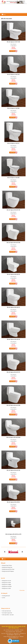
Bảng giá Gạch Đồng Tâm (7, 567)
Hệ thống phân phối (6, 596)
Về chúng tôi (4, 593)
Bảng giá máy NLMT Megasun (8, 571)
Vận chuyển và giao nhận (7, 613)
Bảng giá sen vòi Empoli (7, 586)
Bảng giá (3, 563)
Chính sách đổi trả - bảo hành (8, 615)
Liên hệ (4, 598)
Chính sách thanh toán (7, 611)
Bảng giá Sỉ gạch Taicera (7, 565)
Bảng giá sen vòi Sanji (6, 583)
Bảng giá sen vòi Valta (6, 588)
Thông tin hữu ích (6, 608)
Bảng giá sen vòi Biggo (7, 585)
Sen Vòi (3, 578)
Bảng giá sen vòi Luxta (7, 581)
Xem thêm (22, 590)
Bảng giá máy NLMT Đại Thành (8, 569)
